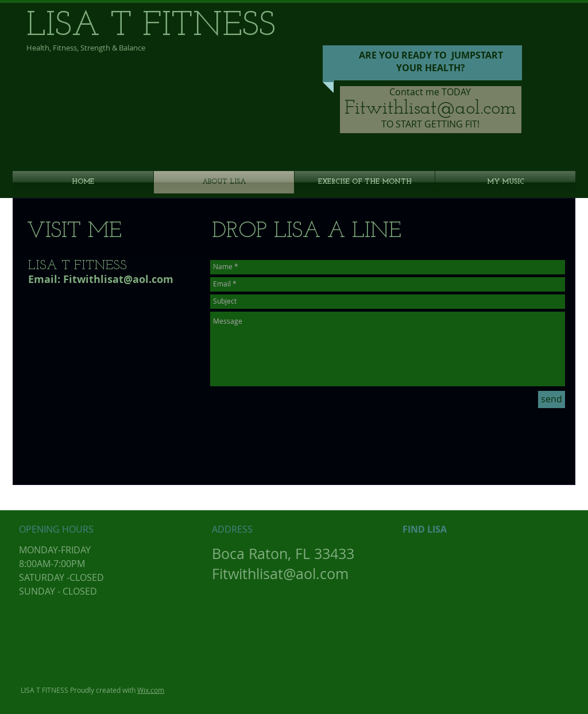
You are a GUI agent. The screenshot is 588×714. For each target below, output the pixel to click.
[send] (552, 399)
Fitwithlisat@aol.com (430, 109)
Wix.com (151, 690)
